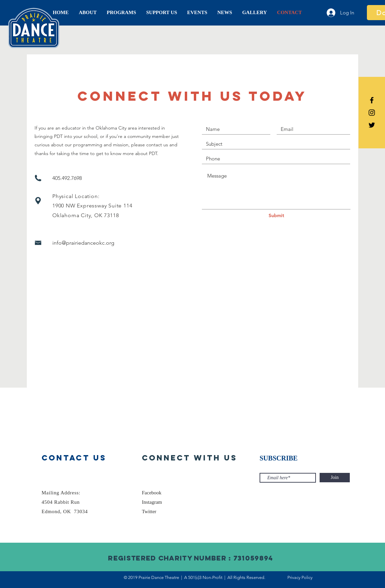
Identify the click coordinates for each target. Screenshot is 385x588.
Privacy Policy (300, 577)
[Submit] (276, 216)
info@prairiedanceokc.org (83, 243)
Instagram (152, 502)
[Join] (335, 478)
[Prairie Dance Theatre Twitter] (372, 125)
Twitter (149, 511)
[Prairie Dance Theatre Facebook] (372, 100)
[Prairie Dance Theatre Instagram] (372, 113)
